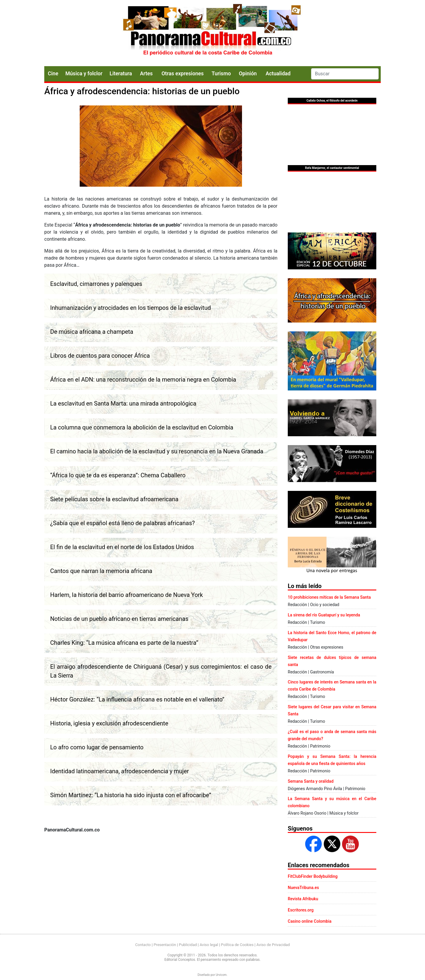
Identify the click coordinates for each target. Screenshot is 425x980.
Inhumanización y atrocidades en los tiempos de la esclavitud (130, 308)
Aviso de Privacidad (273, 945)
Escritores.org (301, 910)
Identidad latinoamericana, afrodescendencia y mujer (120, 771)
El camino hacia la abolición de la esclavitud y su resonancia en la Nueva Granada (157, 451)
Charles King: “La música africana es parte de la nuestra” (124, 643)
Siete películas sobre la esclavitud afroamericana (114, 499)
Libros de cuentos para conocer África (100, 356)
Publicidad (188, 945)
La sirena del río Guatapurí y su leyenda (324, 615)
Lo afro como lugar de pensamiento (97, 747)
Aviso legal (209, 945)
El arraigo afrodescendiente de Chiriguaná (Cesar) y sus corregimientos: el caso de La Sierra (161, 671)
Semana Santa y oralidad (311, 781)
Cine (53, 74)
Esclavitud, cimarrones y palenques (96, 284)
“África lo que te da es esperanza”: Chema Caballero (118, 475)
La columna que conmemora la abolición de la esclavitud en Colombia (142, 427)
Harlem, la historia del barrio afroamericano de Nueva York (127, 595)
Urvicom (221, 975)
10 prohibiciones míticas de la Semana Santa (329, 597)
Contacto (143, 945)
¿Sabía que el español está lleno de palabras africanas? (122, 523)
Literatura (121, 74)
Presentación (165, 945)
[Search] (345, 74)
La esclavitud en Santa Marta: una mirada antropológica (123, 403)
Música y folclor (84, 74)
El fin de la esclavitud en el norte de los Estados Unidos (122, 547)
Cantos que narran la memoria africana (101, 571)
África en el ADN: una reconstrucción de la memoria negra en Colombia (143, 380)
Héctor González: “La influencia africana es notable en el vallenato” (137, 699)
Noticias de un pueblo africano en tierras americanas (119, 619)
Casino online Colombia (310, 921)
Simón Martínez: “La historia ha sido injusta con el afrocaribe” (131, 795)
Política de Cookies (237, 945)
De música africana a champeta (92, 332)
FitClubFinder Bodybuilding (313, 876)
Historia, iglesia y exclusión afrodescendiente (109, 723)
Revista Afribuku (303, 899)
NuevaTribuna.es (303, 888)
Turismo (221, 74)
